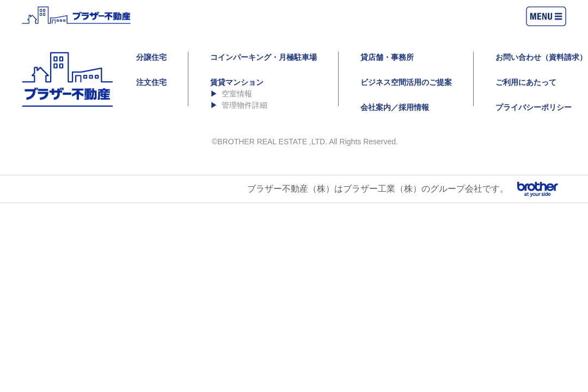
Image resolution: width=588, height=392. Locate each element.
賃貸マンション (237, 82)
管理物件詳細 (244, 105)
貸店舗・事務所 (387, 57)
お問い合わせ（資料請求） (541, 57)
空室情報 (237, 94)
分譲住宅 (151, 57)
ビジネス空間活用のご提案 (406, 82)
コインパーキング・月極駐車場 (264, 57)
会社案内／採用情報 (395, 107)
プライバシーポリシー (534, 107)
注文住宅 (151, 82)
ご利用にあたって (526, 82)
